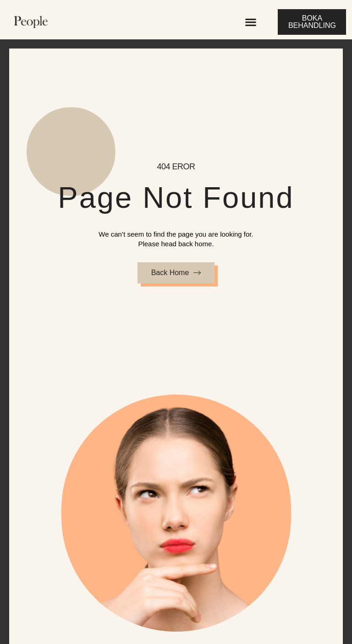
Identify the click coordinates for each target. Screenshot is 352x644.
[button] (250, 22)
